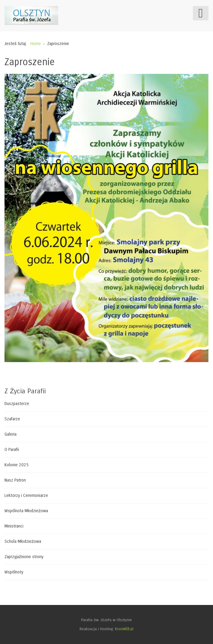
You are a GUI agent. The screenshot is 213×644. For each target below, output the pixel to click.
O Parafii (12, 450)
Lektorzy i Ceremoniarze (26, 496)
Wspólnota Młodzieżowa (26, 511)
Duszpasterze (17, 404)
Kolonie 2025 (17, 465)
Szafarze (12, 419)
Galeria (11, 434)
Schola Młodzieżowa (23, 541)
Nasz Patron (15, 480)
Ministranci (14, 526)
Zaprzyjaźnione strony (24, 557)
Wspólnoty (14, 572)
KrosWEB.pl (124, 629)
